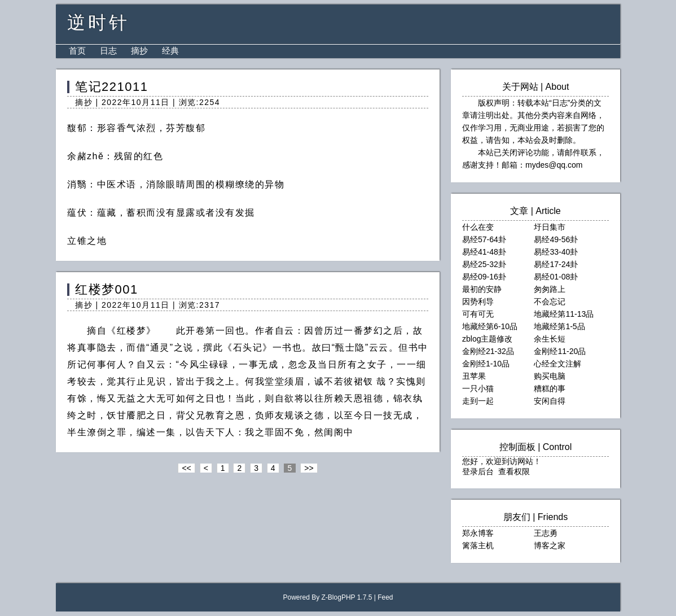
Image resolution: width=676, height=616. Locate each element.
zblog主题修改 (487, 339)
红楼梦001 (107, 289)
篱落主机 (478, 545)
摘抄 (139, 51)
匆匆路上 (550, 289)
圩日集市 (550, 227)
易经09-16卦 (484, 277)
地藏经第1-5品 (559, 326)
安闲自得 (550, 401)
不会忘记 (550, 302)
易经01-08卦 (556, 277)
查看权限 (514, 471)
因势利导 (478, 302)
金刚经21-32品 (488, 351)
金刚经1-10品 (486, 364)
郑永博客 (478, 533)
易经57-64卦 (484, 239)
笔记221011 (111, 87)
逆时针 (98, 23)
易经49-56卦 (556, 239)
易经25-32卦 (484, 264)
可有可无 (478, 314)
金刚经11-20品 (560, 351)
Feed (385, 597)
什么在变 (478, 227)
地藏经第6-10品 (490, 326)
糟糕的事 (550, 388)
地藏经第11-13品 (564, 314)
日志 (108, 51)
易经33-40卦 (556, 252)
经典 (170, 51)
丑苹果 (474, 376)
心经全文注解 (558, 364)
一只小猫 (478, 388)
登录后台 (478, 471)
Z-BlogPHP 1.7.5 (347, 597)
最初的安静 (482, 289)
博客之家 (550, 545)
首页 (77, 51)
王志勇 (546, 533)
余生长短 (550, 339)
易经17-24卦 (556, 264)
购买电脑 (550, 376)
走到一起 (478, 401)
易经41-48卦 (484, 252)
